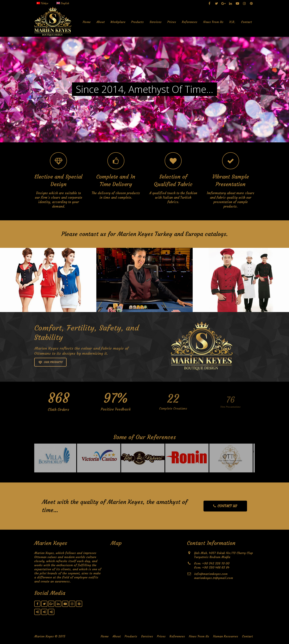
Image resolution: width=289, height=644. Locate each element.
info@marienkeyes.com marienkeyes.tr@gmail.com (213, 576)
